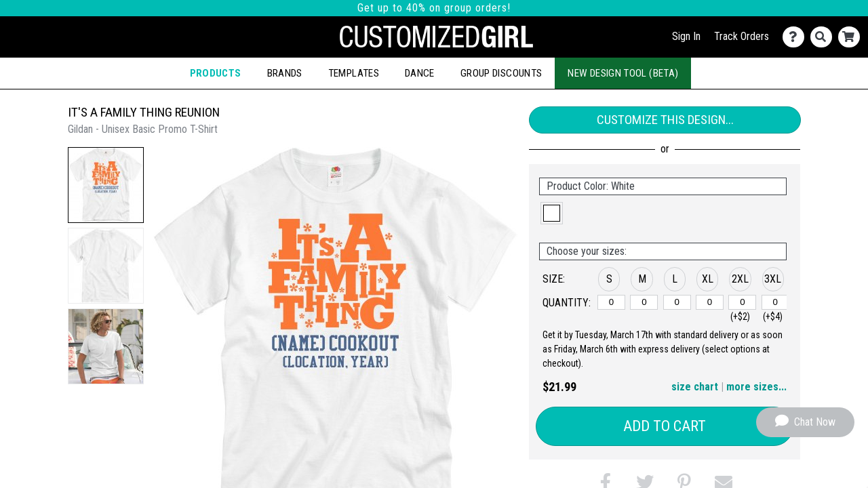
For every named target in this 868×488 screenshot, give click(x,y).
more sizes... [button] (756, 387)
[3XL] (775, 302)
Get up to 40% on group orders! (434, 8)
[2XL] (742, 302)
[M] (644, 302)
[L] (677, 302)
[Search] (824, 37)
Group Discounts (501, 73)
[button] (106, 185)
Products (216, 73)
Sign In (686, 36)
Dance (420, 73)
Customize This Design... (665, 120)
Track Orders (742, 36)
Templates (354, 73)
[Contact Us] (796, 37)
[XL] (710, 302)
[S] (611, 302)
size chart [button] (695, 387)
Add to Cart (665, 426)
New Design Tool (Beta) (623, 73)
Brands (285, 73)
